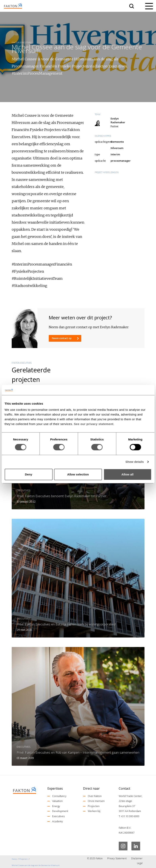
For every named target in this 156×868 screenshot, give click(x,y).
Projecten (94, 806)
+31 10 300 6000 (130, 816)
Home (14, 859)
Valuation (57, 801)
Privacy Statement (117, 858)
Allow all (128, 474)
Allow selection (78, 474)
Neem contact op (62, 338)
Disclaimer (137, 858)
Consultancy (59, 796)
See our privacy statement (94, 424)
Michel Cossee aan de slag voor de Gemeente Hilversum (36, 865)
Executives (58, 816)
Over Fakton (95, 796)
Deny (29, 474)
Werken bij (94, 811)
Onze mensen (96, 801)
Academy (57, 821)
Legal (140, 863)
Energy (56, 806)
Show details (135, 462)
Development (60, 811)
